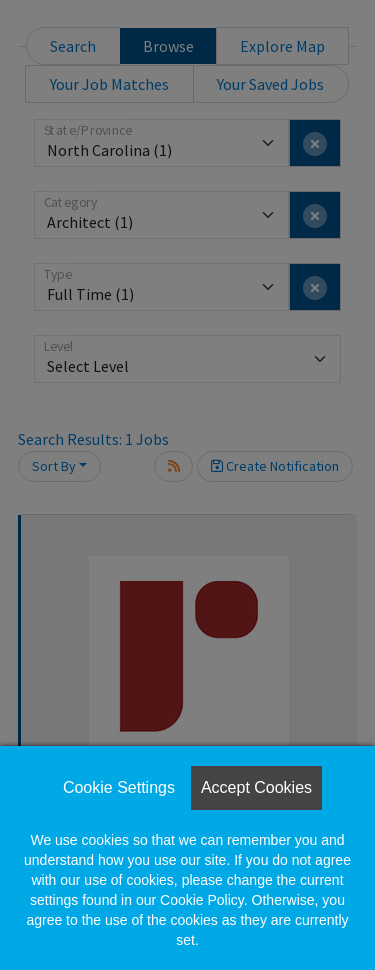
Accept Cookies (256, 787)
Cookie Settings (119, 787)
